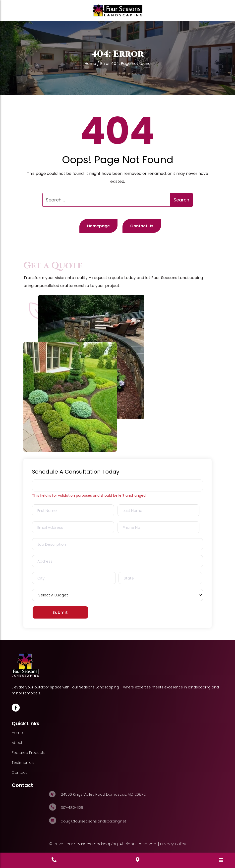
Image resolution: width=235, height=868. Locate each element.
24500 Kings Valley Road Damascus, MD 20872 (103, 794)
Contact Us (142, 226)
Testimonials (23, 762)
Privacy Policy (173, 844)
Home (90, 64)
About (17, 743)
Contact (19, 772)
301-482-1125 (72, 807)
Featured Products (29, 752)
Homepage (98, 226)
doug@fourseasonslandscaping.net (93, 821)
